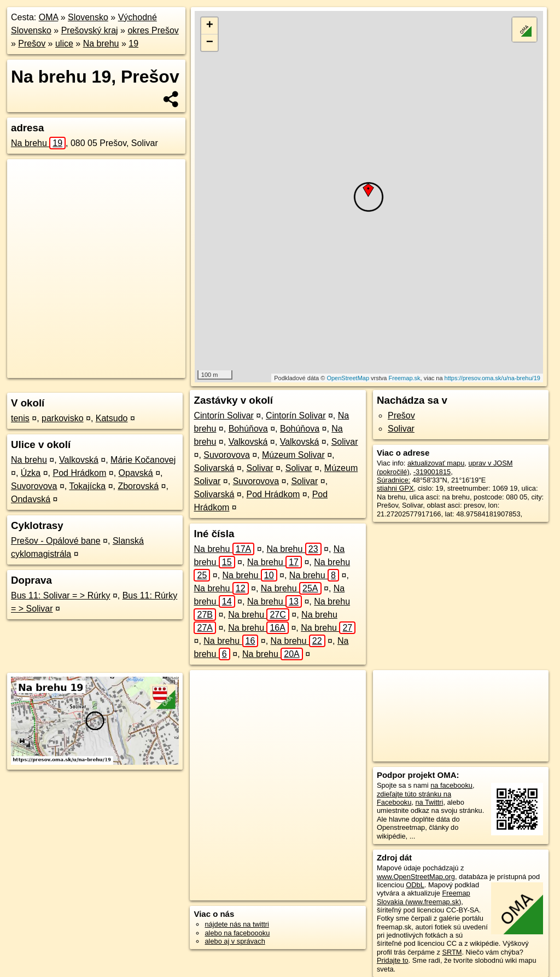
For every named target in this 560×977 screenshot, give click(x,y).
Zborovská (138, 486)
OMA (49, 17)
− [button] (210, 43)
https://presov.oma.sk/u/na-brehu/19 (492, 378)
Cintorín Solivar (223, 415)
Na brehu (101, 43)
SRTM (452, 952)
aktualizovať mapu (436, 463)
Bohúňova (248, 429)
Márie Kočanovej (143, 460)
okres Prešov (153, 30)
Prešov (32, 43)
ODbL (415, 885)
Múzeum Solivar (293, 455)
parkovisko (62, 418)
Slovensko (88, 17)
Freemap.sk (405, 378)
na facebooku (451, 785)
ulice (64, 43)
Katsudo (112, 418)
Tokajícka (87, 486)
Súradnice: (393, 480)
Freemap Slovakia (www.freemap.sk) (424, 897)
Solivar (345, 442)
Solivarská (214, 468)
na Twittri (429, 802)
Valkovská (79, 460)
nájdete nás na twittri (237, 924)
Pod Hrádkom (80, 473)
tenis (20, 418)
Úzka (31, 473)
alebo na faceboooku (237, 933)
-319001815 (432, 472)
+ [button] (210, 26)
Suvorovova (34, 486)
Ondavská (31, 499)
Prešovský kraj (90, 30)
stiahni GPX (395, 488)
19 (133, 43)
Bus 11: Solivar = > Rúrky (60, 595)
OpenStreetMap (348, 378)
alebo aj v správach (235, 941)
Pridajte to (393, 960)
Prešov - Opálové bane (56, 541)
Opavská (136, 473)
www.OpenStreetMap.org (416, 877)
